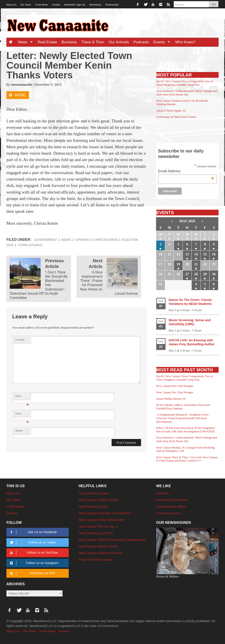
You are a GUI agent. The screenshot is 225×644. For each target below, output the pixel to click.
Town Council (30, 245)
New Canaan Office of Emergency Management (112, 540)
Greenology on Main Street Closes (176, 117)
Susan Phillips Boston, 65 (171, 399)
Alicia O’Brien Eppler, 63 (171, 111)
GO (214, 4)
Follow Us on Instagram (33, 563)
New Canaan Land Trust (96, 533)
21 (196, 264)
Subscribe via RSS (32, 573)
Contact (56, 5)
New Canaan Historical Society (101, 553)
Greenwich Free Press (172, 500)
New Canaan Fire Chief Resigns (175, 386)
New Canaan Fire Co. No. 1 (98, 526)
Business (69, 42)
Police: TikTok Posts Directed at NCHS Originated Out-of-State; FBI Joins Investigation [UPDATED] (186, 430)
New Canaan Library (93, 507)
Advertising (95, 5)
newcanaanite (22, 85)
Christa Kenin (105, 240)
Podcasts (141, 42)
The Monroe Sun (168, 513)
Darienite (163, 493)
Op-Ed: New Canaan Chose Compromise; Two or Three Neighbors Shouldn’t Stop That (185, 83)
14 (196, 254)
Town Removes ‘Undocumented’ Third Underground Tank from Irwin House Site (187, 93)
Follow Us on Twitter (32, 542)
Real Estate (48, 42)
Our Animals (119, 42)
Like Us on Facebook (33, 532)
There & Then (93, 42)
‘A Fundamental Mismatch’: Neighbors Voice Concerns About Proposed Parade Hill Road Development (182, 418)
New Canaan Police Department (101, 520)
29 (187, 234)
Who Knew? (185, 42)
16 (214, 254)
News (27, 42)
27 (169, 234)
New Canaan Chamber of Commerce (105, 513)
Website (19, 431)
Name (22, 397)
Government (46, 240)
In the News (41, 5)
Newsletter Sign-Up (75, 5)
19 (178, 264)
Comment (20, 340)
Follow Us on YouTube (33, 553)
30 (196, 234)
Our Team (26, 5)
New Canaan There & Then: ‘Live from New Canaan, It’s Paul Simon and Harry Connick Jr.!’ (187, 459)
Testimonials (112, 5)
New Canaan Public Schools (99, 500)
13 (187, 254)
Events (163, 42)
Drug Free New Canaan (95, 560)
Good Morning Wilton (171, 507)
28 (178, 234)
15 (205, 254)
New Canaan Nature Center (98, 546)
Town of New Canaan (94, 493)
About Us (11, 5)
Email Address (186, 172)
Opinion (82, 240)
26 (160, 234)
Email (22, 415)
